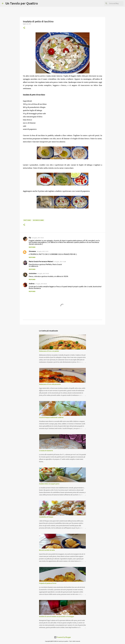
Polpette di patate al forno (48, 583)
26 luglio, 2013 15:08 (60, 262)
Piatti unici (27, 220)
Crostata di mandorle (46, 451)
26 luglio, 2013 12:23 (42, 251)
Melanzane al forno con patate (49, 351)
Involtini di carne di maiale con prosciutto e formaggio (57, 617)
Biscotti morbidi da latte (47, 550)
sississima (33, 273)
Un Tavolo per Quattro (22, 3)
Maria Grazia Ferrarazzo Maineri (41, 261)
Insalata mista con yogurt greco (49, 484)
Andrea (32, 284)
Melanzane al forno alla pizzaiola (50, 384)
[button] (24, 28)
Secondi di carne (38, 220)
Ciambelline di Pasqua (46, 517)
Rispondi (32, 247)
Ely (30, 238)
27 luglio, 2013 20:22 (41, 284)
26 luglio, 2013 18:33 (43, 274)
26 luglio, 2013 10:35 (38, 238)
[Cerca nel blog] (113, 3)
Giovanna (32, 251)
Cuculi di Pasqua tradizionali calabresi (51, 417)
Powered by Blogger (62, 637)
